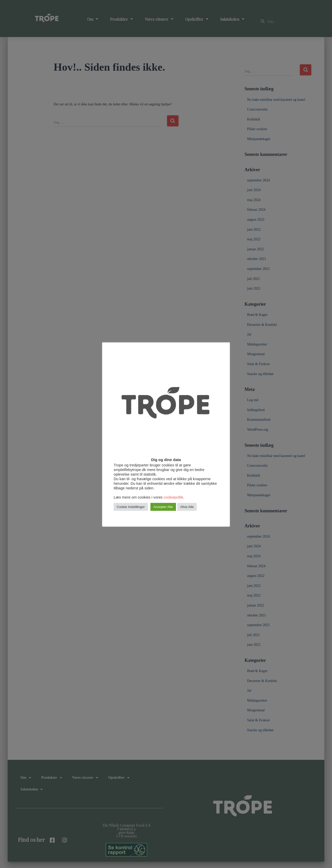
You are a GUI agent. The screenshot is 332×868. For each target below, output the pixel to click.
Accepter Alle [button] (163, 512)
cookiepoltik (173, 503)
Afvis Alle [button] (187, 512)
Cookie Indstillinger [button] (131, 512)
